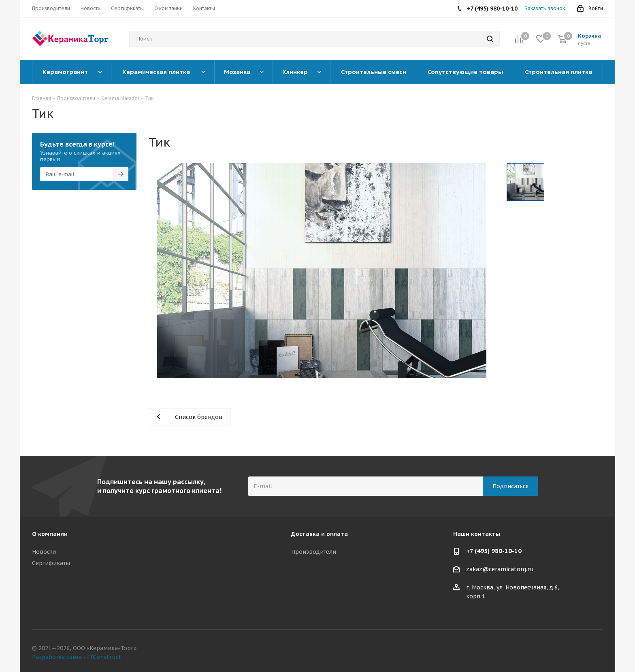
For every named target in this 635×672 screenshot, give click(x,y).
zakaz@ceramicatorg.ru (500, 570)
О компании (50, 534)
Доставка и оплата (320, 534)
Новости (44, 552)
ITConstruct (104, 657)
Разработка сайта (57, 657)
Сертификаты (51, 563)
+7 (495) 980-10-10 (494, 551)
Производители (314, 552)
